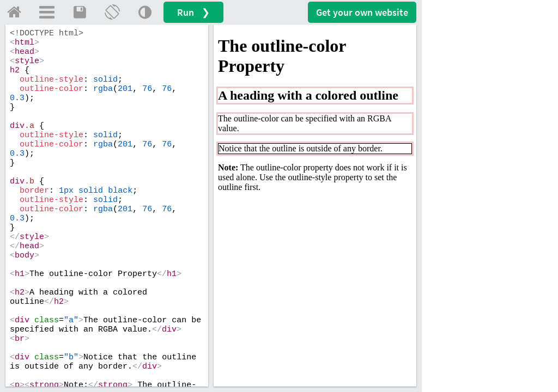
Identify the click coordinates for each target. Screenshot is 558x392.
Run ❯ (193, 12)
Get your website (362, 12)
